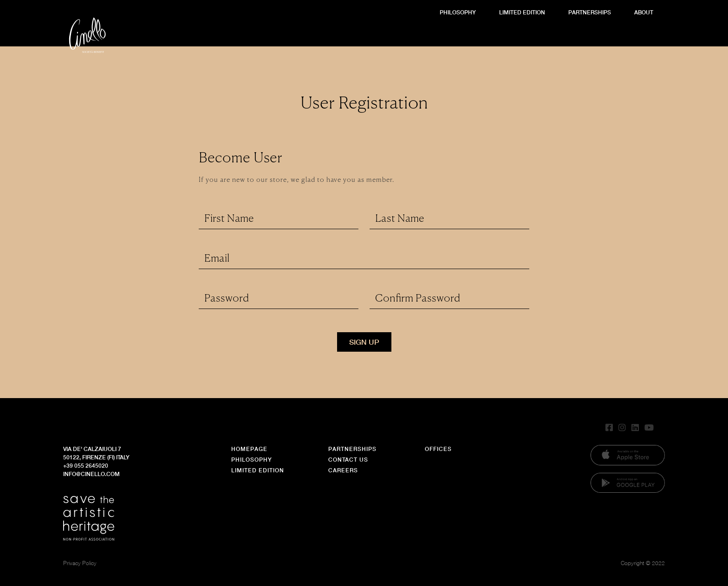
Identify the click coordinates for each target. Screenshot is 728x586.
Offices (438, 449)
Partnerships (590, 12)
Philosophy (458, 12)
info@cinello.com (91, 474)
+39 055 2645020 (86, 466)
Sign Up (364, 342)
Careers (343, 470)
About (644, 12)
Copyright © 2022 (643, 563)
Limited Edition (522, 12)
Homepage (249, 449)
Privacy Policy (80, 563)
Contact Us (348, 460)
